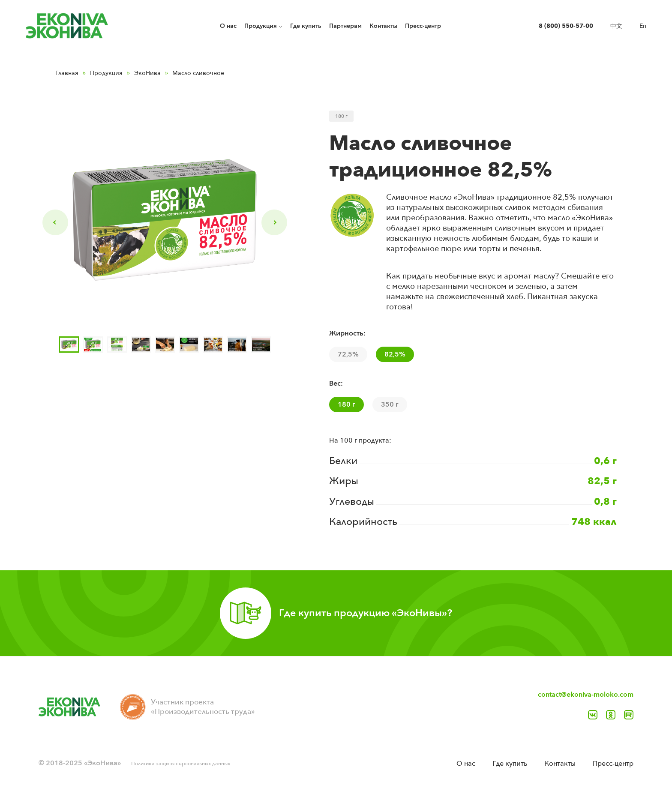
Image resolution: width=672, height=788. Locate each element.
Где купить (306, 26)
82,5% (395, 354)
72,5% (348, 354)
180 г (346, 404)
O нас (228, 26)
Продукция (106, 73)
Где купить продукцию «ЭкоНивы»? (366, 613)
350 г (390, 404)
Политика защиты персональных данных (181, 764)
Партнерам (345, 26)
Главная (67, 73)
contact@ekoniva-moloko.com (586, 695)
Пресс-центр (423, 26)
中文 (616, 26)
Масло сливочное (198, 73)
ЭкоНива (147, 73)
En (643, 26)
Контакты (383, 26)
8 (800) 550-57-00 (566, 26)
